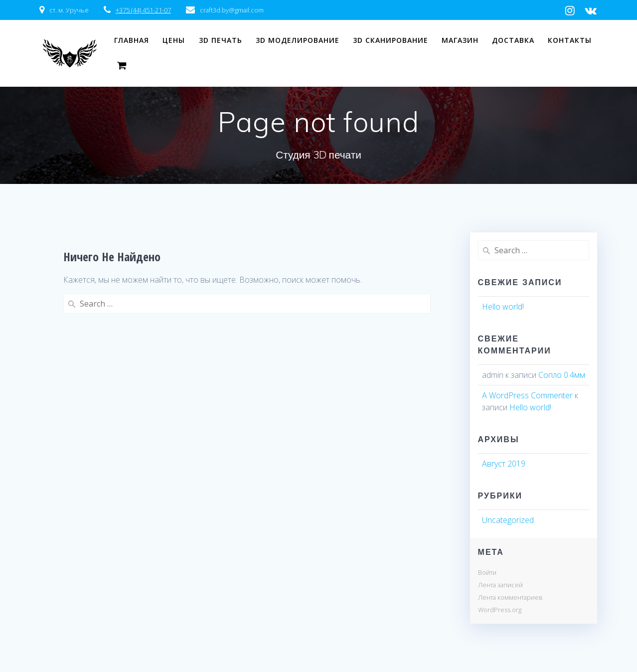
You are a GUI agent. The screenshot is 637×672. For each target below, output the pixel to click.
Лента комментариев (510, 597)
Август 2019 (504, 464)
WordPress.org (500, 610)
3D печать (221, 40)
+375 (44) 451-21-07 (143, 10)
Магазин (460, 40)
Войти (487, 572)
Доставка (513, 40)
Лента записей (500, 585)
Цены (174, 40)
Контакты (570, 40)
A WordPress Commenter (527, 395)
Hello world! (503, 307)
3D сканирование (391, 40)
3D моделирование (298, 40)
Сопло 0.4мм (562, 375)
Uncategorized (508, 520)
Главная (132, 40)
